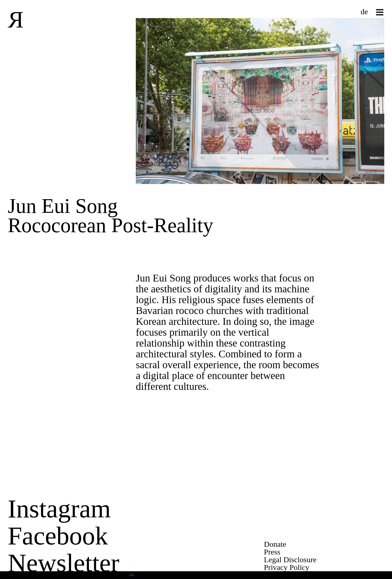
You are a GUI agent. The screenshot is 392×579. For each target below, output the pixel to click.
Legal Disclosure (290, 560)
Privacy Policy (287, 567)
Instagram (59, 509)
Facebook (58, 536)
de (364, 11)
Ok (132, 575)
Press (272, 552)
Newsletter (64, 563)
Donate (275, 544)
